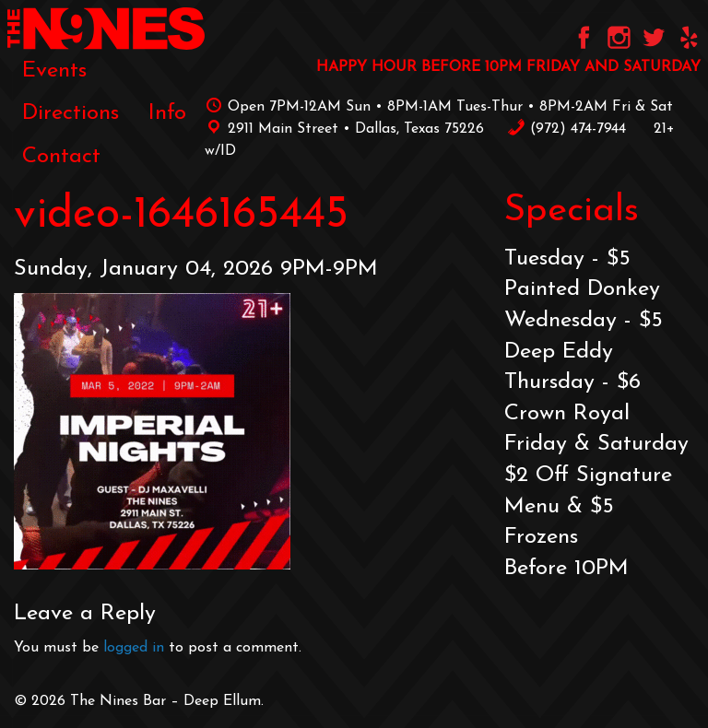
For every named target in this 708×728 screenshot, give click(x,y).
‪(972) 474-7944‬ (566, 129)
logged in (134, 648)
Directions (71, 113)
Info (167, 113)
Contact (61, 157)
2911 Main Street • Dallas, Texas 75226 (344, 129)
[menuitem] (54, 71)
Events (54, 71)
